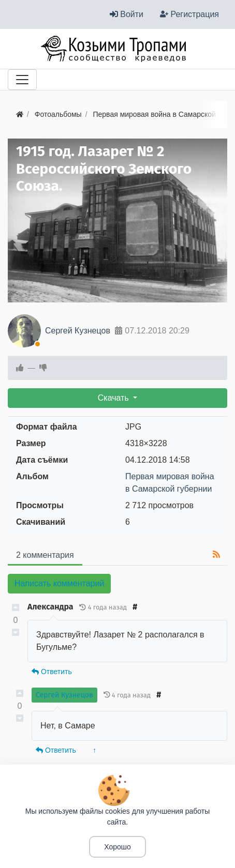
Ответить (52, 672)
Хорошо (117, 847)
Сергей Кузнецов (78, 331)
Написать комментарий (59, 583)
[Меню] (22, 80)
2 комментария (45, 555)
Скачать (114, 398)
